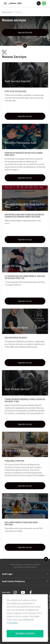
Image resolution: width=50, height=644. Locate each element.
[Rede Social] (15, 592)
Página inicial (7, 12)
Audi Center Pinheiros (25, 581)
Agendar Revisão (25, 32)
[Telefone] (39, 3)
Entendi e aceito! (25, 634)
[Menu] (5, 3)
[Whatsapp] (44, 3)
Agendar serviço (25, 116)
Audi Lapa (25, 574)
